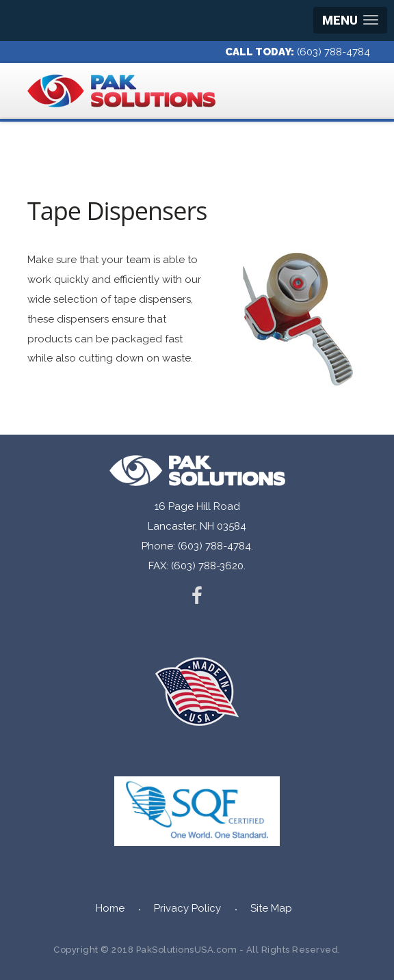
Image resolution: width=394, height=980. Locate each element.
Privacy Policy (187, 908)
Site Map (271, 908)
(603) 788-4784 (333, 52)
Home (110, 908)
